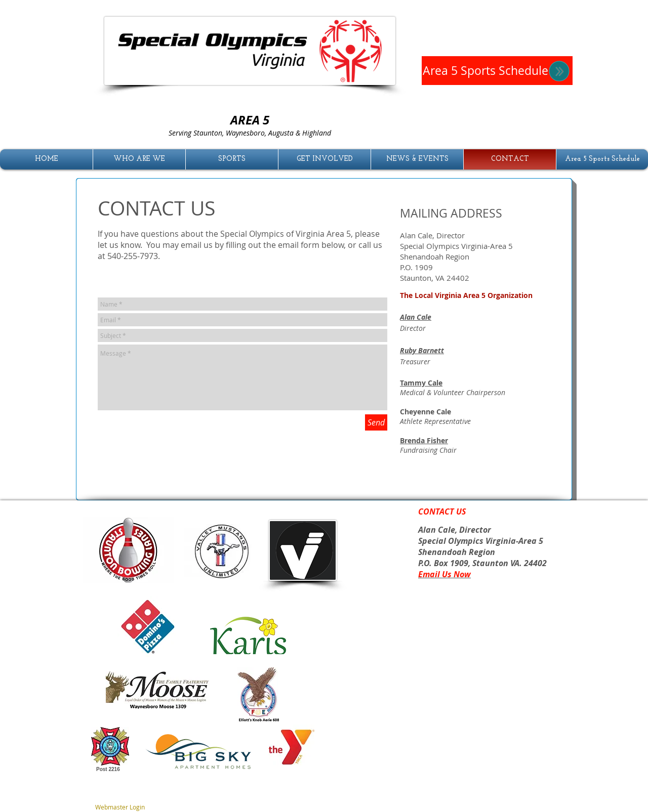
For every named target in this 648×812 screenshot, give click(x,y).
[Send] (376, 422)
